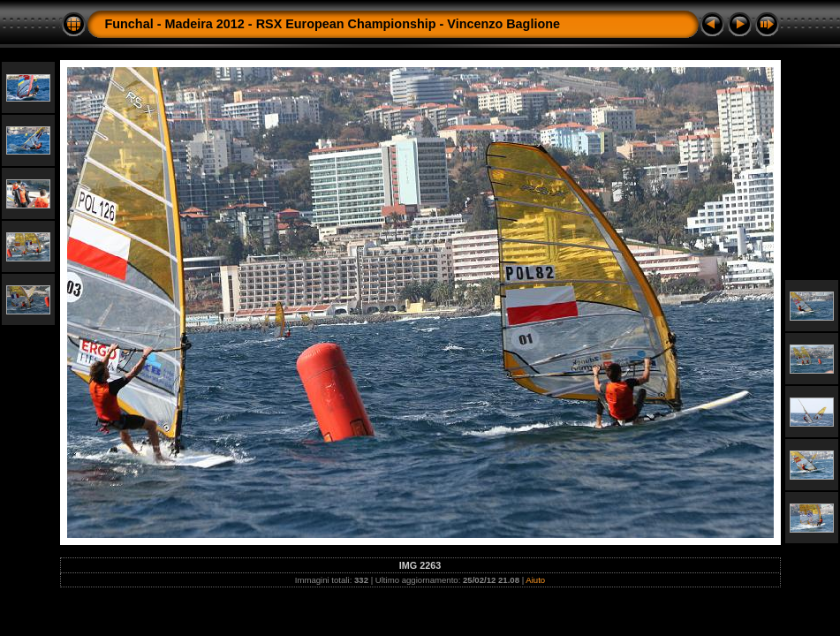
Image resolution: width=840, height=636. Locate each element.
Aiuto (535, 580)
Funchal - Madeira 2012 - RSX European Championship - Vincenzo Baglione (333, 24)
